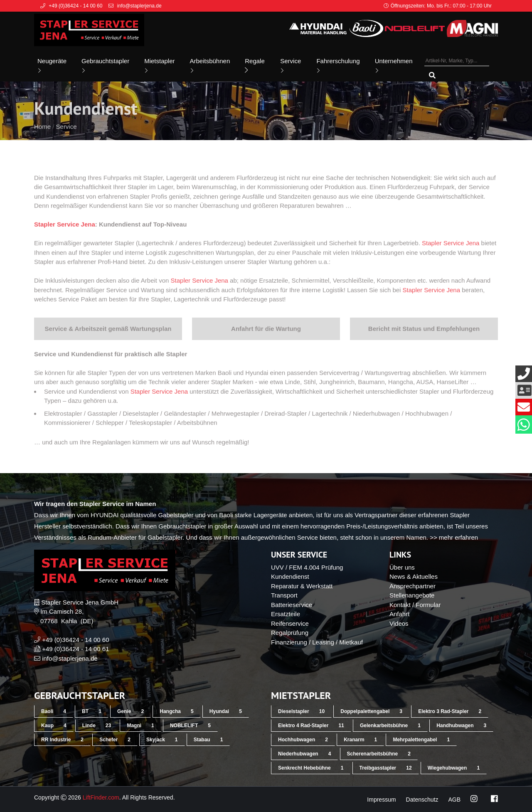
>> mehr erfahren (454, 537)
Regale (255, 65)
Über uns (402, 567)
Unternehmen (394, 65)
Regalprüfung (290, 633)
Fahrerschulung (338, 65)
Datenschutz (422, 800)
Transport (284, 595)
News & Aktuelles (414, 576)
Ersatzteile (286, 614)
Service (291, 65)
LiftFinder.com (101, 797)
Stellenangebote (412, 595)
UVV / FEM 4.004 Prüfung (307, 567)
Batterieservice (292, 605)
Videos (399, 623)
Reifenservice (290, 623)
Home (42, 138)
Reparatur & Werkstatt (302, 586)
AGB (454, 800)
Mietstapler (159, 65)
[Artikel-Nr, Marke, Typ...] (457, 61)
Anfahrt (399, 614)
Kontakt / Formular (415, 605)
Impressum (381, 800)
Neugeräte (52, 65)
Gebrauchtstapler (105, 65)
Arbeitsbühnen (210, 65)
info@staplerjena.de (70, 658)
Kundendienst (290, 576)
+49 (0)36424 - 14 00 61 (75, 649)
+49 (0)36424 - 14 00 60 (75, 640)
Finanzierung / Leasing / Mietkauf (317, 642)
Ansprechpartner (413, 586)
